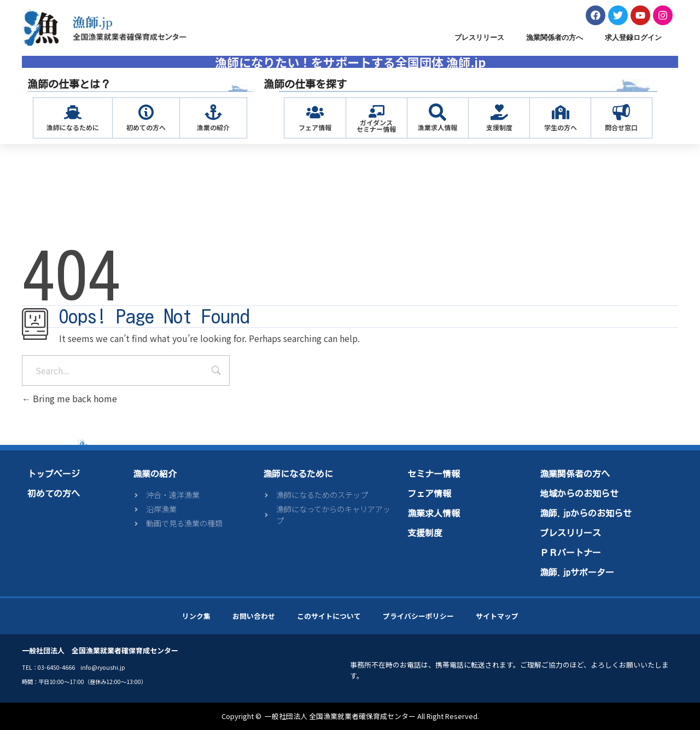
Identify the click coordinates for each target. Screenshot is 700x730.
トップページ (54, 474)
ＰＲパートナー (570, 553)
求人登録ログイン (633, 37)
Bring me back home (69, 398)
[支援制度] (499, 112)
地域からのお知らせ (579, 494)
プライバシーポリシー (418, 616)
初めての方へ (146, 127)
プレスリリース (479, 37)
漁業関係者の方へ (555, 37)
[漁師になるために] (73, 112)
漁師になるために (73, 127)
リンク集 (196, 616)
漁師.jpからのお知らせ (586, 513)
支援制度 (499, 127)
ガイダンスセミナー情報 (376, 126)
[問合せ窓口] (621, 112)
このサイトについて (329, 616)
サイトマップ (497, 616)
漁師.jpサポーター (577, 572)
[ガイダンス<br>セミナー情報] (377, 111)
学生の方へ (561, 127)
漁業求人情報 (437, 127)
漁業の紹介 (213, 127)
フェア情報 (315, 127)
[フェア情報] (315, 112)
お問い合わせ (254, 616)
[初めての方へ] (146, 112)
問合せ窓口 (621, 127)
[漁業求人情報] (437, 112)
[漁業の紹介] (213, 112)
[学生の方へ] (561, 112)
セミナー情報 (434, 474)
